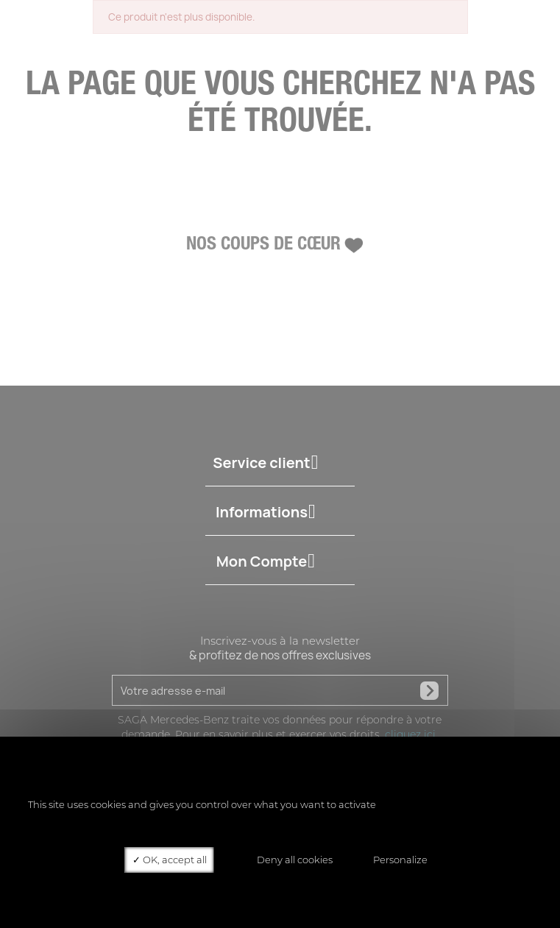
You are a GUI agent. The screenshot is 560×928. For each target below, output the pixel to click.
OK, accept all (170, 860)
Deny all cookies (290, 860)
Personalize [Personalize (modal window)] (400, 860)
